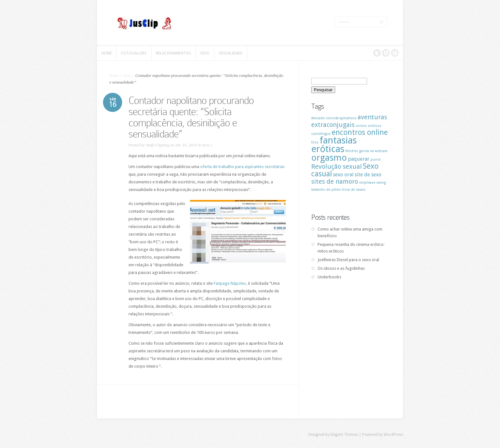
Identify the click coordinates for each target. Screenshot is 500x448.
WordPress (393, 435)
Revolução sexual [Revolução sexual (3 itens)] (337, 166)
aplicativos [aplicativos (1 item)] (348, 118)
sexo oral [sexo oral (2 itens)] (343, 175)
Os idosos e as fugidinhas (341, 268)
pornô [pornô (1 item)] (376, 160)
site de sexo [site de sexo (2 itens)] (368, 175)
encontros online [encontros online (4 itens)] (360, 132)
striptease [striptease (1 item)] (367, 183)
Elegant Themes (344, 435)
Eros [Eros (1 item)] (315, 142)
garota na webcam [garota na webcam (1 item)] (373, 151)
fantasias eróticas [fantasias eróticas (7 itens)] (334, 145)
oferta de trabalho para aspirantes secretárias (243, 167)
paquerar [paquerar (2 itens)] (359, 159)
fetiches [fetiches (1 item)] (352, 151)
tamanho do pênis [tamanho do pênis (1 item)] (326, 190)
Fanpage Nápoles (230, 283)
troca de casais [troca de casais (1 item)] (354, 190)
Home (114, 75)
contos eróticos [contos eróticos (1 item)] (368, 126)
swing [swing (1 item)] (381, 183)
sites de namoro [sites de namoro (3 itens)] (335, 181)
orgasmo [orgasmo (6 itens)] (329, 158)
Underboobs (329, 277)
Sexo (127, 75)
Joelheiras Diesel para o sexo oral (348, 260)
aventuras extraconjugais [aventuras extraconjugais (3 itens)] (349, 121)
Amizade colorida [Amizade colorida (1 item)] (325, 118)
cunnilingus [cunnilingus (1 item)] (321, 134)
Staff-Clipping (158, 145)
